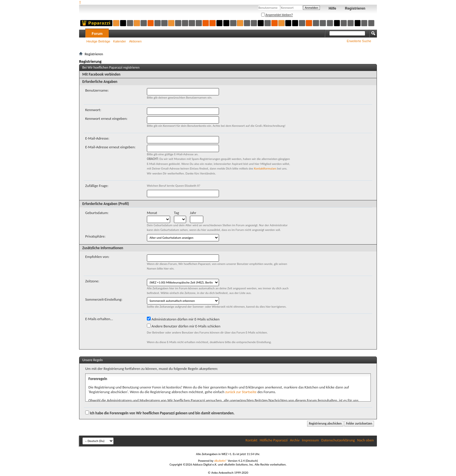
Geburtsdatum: (97, 213)
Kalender (120, 41)
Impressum (310, 440)
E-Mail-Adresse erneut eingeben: (110, 147)
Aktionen (135, 41)
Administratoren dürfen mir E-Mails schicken (183, 319)
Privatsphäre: (95, 236)
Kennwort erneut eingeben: (106, 118)
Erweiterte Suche (359, 41)
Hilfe (332, 8)
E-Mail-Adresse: (97, 138)
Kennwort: (93, 110)
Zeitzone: (92, 281)
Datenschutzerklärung (338, 440)
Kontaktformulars (265, 169)
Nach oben (365, 440)
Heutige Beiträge (98, 41)
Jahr (193, 213)
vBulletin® (221, 461)
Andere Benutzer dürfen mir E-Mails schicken (184, 326)
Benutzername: (97, 90)
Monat (152, 213)
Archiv (295, 440)
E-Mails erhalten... (99, 319)
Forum (97, 34)
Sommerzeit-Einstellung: (104, 299)
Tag (177, 213)
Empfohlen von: (97, 257)
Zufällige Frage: (97, 186)
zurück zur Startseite (241, 392)
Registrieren (355, 8)
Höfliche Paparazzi (274, 440)
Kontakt (251, 440)
